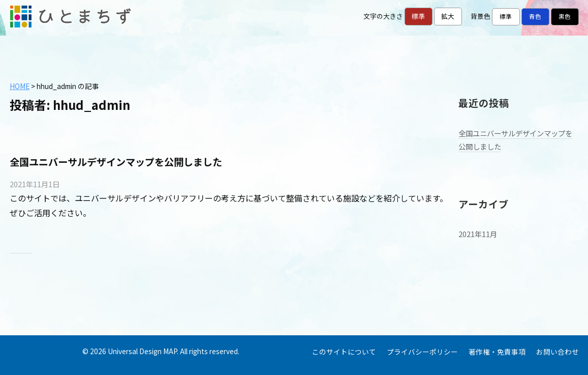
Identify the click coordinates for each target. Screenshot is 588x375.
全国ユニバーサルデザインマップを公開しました (116, 162)
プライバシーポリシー (422, 352)
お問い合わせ (558, 352)
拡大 (448, 16)
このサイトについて (344, 352)
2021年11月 (478, 234)
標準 (418, 16)
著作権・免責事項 (497, 352)
